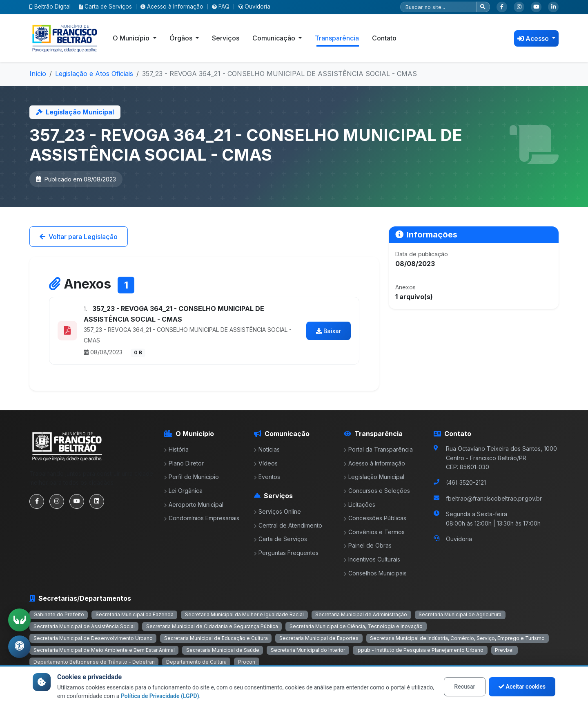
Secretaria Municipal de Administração (361, 614)
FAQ (221, 7)
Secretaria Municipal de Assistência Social (84, 626)
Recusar (464, 687)
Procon (247, 662)
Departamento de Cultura (196, 662)
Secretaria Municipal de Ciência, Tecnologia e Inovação (356, 626)
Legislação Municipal (374, 477)
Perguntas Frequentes (286, 553)
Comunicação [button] (275, 38)
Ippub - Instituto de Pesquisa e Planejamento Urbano (420, 650)
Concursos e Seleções (377, 491)
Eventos (267, 477)
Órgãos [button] (182, 38)
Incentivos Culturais (372, 559)
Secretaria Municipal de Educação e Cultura (216, 638)
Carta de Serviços (106, 7)
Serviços (226, 38)
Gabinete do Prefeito (59, 614)
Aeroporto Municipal (194, 505)
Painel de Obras (368, 545)
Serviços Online (277, 511)
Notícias (267, 449)
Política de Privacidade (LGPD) (160, 696)
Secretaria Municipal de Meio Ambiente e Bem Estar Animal (104, 650)
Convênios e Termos (374, 532)
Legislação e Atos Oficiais (94, 74)
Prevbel (504, 650)
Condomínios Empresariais (202, 518)
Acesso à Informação (172, 7)
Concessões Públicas (375, 518)
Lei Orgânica (183, 491)
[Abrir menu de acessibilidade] (20, 647)
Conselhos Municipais (375, 573)
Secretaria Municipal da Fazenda (135, 614)
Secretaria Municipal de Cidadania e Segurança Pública (212, 626)
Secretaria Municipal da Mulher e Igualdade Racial (244, 614)
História (176, 449)
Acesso (534, 38)
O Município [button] (132, 38)
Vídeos (266, 463)
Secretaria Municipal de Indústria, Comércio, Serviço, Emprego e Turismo (457, 638)
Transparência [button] (337, 38)
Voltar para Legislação (79, 237)
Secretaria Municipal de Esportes (319, 638)
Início (38, 74)
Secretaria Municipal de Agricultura (460, 614)
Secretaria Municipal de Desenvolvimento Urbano (93, 638)
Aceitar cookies (522, 687)
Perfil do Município (192, 477)
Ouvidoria (254, 7)
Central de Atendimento (288, 525)
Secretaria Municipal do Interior (308, 650)
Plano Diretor (184, 463)
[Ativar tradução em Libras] (20, 620)
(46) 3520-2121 (466, 482)
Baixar (329, 331)
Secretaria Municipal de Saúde (223, 650)
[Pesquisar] (438, 7)
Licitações (360, 505)
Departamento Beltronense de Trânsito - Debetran (94, 662)
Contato (384, 38)
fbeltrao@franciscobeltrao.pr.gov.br (494, 498)
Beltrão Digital (50, 7)
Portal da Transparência (378, 449)
